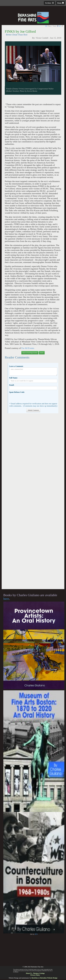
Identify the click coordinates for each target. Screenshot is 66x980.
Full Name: (13, 378)
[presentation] (26, 398)
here (6, 599)
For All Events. (28, 348)
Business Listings (39, 973)
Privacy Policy (35, 975)
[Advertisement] (33, 502)
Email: (12, 385)
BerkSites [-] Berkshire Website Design (44, 978)
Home (61, 3)
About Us (29, 973)
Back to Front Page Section (30, 353)
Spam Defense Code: (17, 392)
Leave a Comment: (16, 366)
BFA (36, 934)
